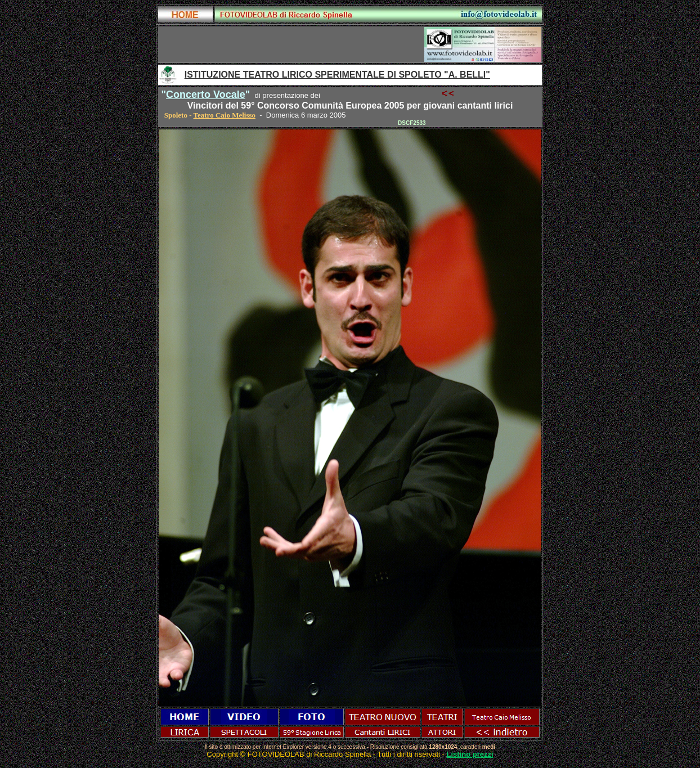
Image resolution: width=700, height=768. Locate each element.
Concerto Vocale (206, 95)
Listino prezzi (470, 754)
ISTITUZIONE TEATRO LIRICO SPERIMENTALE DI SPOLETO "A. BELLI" (337, 75)
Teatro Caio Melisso (225, 115)
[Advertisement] (291, 44)
